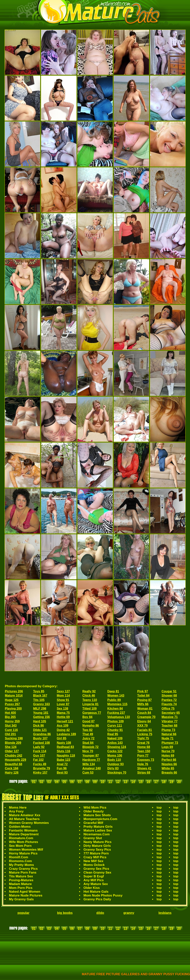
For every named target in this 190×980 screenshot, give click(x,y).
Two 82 (87, 730)
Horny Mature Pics (23, 853)
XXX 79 (142, 726)
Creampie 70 (146, 717)
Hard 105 (40, 721)
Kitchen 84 (115, 709)
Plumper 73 (170, 743)
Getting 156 (41, 717)
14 (133, 782)
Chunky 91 (115, 730)
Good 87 (89, 721)
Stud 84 (88, 743)
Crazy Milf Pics (95, 857)
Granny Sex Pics (96, 869)
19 (171, 782)
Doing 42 (63, 730)
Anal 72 (62, 764)
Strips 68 (144, 773)
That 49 (88, 734)
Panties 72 (169, 700)
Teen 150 (144, 751)
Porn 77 (143, 756)
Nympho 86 (91, 726)
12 (118, 782)
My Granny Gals (21, 899)
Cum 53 (88, 773)
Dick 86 (38, 726)
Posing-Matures (21, 880)
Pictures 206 (14, 691)
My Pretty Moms (21, 865)
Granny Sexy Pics (97, 850)
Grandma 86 (42, 734)
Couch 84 (144, 713)
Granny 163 (41, 704)
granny (129, 913)
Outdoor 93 (116, 764)
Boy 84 (87, 717)
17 (156, 782)
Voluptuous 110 (119, 717)
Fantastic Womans (23, 830)
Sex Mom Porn (20, 846)
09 (95, 782)
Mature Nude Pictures (26, 895)
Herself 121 (65, 721)
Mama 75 (63, 713)
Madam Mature (20, 884)
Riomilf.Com (19, 857)
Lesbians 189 (66, 734)
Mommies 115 (117, 704)
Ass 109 (63, 726)
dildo (100, 913)
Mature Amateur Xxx (25, 815)
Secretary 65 (171, 713)
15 (141, 782)
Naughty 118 (66, 756)
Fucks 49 (40, 764)
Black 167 (40, 696)
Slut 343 (11, 726)
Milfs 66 (143, 704)
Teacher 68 (169, 726)
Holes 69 (168, 756)
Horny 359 (12, 721)
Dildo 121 (40, 730)
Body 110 (114, 760)
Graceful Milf (93, 823)
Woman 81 (145, 709)
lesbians (165, 913)
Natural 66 (169, 734)
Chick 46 (89, 696)
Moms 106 (115, 756)
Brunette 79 (41, 768)
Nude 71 (167, 738)
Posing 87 (145, 700)
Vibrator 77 (169, 721)
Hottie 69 (63, 717)
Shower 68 (169, 696)
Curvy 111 (115, 726)
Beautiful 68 (14, 764)
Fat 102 (38, 760)
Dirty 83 (113, 768)
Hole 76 (143, 764)
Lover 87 (63, 704)
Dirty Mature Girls (97, 846)
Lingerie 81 (90, 704)
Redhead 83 (65, 747)
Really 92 (89, 691)
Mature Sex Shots (97, 815)
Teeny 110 (90, 700)
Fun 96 (62, 768)
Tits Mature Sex (21, 876)
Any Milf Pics (94, 880)
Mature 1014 (14, 696)
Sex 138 (63, 709)
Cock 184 (12, 768)
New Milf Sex (93, 861)
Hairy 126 (12, 773)
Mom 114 (63, 696)
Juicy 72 (88, 738)
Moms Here (18, 808)
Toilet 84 (143, 696)
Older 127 (12, 751)
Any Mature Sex (96, 884)
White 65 (168, 768)
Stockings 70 (117, 773)
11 (110, 782)
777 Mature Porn (96, 853)
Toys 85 (39, 691)
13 (125, 782)
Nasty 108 (64, 743)
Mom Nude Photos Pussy (103, 895)
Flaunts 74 (169, 704)
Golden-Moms (20, 827)
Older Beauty (94, 811)
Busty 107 (40, 738)
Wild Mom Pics (95, 808)
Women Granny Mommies (29, 823)
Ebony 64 (144, 721)
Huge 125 (12, 700)
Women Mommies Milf (26, 850)
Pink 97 (143, 691)
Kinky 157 (40, 773)
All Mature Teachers (24, 819)
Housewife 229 (16, 760)
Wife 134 (89, 764)
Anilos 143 (115, 743)
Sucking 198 (14, 738)
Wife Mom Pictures (24, 842)
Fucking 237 (116, 713)
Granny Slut (93, 838)
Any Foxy (16, 811)
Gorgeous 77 (92, 713)
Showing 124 (117, 747)
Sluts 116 (63, 751)
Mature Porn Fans (23, 873)
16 (148, 782)
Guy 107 (39, 756)
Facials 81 (145, 730)
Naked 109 (115, 738)
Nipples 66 (169, 764)
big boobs (65, 913)
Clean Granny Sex (97, 873)
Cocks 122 (115, 751)
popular (23, 913)
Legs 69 (167, 747)
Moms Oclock (94, 865)
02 (41, 782)
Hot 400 (11, 713)
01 (34, 782)
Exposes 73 (146, 760)
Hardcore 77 (91, 760)
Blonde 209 (13, 743)
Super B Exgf (94, 876)
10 (103, 782)
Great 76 (143, 743)
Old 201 (11, 734)
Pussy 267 (12, 704)
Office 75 (168, 709)
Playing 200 (13, 709)
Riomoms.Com (20, 861)
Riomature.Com (21, 838)
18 (164, 782)
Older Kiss (92, 888)
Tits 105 (39, 700)
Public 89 (114, 700)
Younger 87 (91, 756)
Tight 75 (143, 738)
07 (80, 782)
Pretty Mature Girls (98, 827)
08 (87, 782)
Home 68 (144, 747)
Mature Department (24, 834)
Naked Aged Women (25, 892)
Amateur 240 (92, 768)
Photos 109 (116, 721)
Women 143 (116, 696)
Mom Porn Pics (21, 888)
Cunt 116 (11, 730)
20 (179, 782)
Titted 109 (89, 709)
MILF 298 (40, 709)
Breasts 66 (169, 773)
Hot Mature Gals (96, 892)
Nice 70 (88, 751)
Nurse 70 (168, 751)
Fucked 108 (41, 743)
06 (72, 782)
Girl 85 (62, 738)
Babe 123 (63, 760)
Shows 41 (144, 768)
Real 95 (113, 734)
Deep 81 (113, 691)
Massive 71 (170, 717)
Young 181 (41, 713)
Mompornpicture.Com (100, 819)
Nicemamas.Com (97, 834)
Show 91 (63, 700)
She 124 (11, 747)
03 (49, 782)
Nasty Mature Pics (97, 842)
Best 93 (62, 773)
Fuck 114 (40, 751)
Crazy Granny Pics (23, 869)
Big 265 (10, 717)
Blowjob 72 (90, 747)
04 (57, 782)
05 (64, 782)
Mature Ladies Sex (98, 830)
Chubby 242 (14, 756)
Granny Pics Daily (97, 899)
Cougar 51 (169, 691)
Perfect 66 (169, 760)
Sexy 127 (63, 691)
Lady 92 (39, 747)
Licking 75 (145, 734)
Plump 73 (168, 730)
